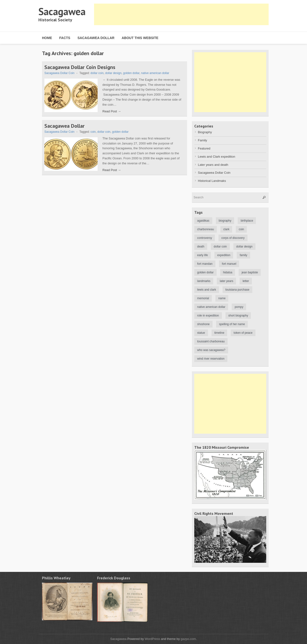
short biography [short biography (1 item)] (238, 316)
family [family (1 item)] (243, 255)
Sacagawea (62, 11)
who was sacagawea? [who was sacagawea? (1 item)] (211, 350)
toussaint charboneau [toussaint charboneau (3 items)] (211, 341)
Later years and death (213, 165)
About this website (140, 38)
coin (93, 132)
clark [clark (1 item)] (226, 229)
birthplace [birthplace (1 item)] (247, 221)
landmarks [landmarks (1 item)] (204, 281)
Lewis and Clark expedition (216, 157)
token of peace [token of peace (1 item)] (243, 333)
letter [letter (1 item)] (246, 281)
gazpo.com (188, 639)
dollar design (113, 73)
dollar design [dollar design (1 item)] (244, 247)
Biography (205, 132)
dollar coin (97, 73)
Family (202, 140)
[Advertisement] (181, 14)
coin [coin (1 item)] (241, 229)
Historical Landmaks (212, 181)
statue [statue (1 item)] (201, 333)
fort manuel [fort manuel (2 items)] (229, 264)
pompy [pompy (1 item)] (239, 307)
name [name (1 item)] (222, 298)
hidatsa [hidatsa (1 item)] (228, 272)
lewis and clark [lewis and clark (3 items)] (207, 290)
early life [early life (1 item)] (203, 255)
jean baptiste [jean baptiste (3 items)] (250, 272)
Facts (65, 38)
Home (47, 38)
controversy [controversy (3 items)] (205, 238)
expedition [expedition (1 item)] (224, 255)
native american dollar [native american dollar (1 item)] (211, 307)
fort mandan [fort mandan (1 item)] (205, 264)
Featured (204, 148)
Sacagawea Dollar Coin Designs (80, 67)
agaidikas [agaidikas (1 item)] (203, 221)
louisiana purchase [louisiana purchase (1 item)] (237, 290)
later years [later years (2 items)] (226, 281)
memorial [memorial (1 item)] (203, 298)
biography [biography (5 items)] (225, 221)
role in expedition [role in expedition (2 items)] (208, 316)
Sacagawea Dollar (96, 38)
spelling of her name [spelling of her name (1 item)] (232, 324)
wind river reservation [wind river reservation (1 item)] (211, 359)
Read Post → (112, 111)
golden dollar (131, 73)
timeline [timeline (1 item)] (219, 333)
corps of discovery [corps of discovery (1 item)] (233, 238)
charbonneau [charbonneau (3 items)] (206, 229)
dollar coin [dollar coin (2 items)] (220, 247)
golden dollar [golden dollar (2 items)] (205, 272)
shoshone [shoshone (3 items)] (203, 324)
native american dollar (155, 73)
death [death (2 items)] (201, 247)
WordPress (152, 639)
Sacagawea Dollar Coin (59, 73)
